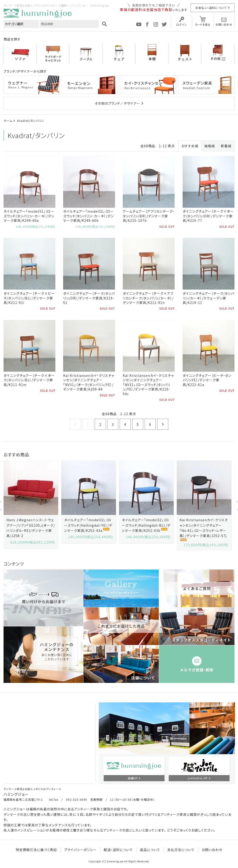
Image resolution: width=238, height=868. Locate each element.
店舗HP (133, 778)
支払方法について (181, 850)
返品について (150, 850)
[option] (31, 504)
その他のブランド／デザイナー (117, 103)
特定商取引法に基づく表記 (36, 850)
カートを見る (203, 24)
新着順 (226, 146)
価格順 (210, 146)
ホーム (8, 121)
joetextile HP (198, 778)
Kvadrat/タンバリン (31, 121)
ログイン (182, 24)
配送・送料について (118, 850)
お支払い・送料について (211, 8)
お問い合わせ (224, 24)
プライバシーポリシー (80, 850)
